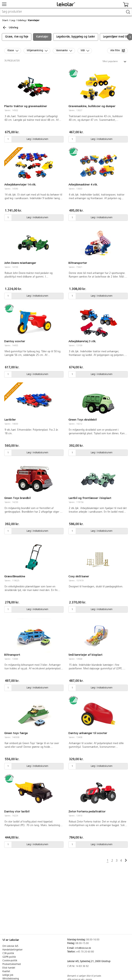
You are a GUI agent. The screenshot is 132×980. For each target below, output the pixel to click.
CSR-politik (8, 953)
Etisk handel (9, 968)
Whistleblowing (11, 979)
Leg (13, 20)
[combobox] (66, 12)
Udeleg (22, 20)
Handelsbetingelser (12, 950)
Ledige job (8, 975)
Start (5, 20)
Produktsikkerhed (12, 964)
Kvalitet (6, 972)
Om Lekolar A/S (10, 946)
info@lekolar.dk (83, 948)
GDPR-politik (9, 957)
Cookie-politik (10, 961)
